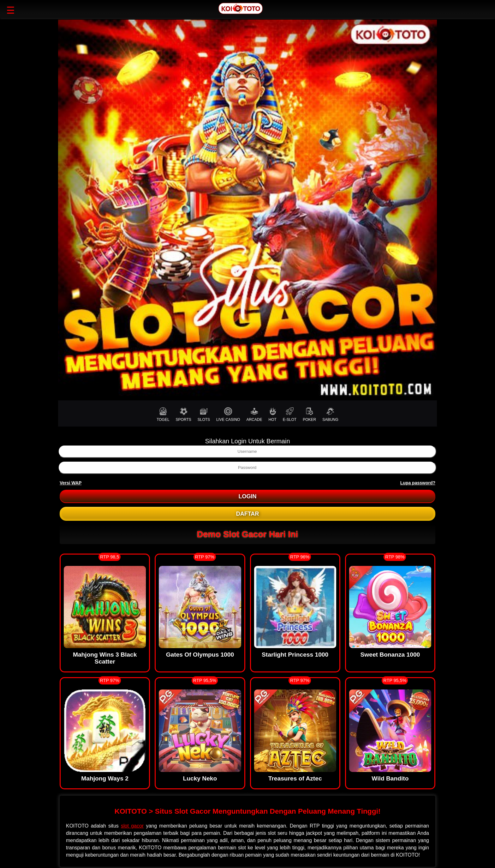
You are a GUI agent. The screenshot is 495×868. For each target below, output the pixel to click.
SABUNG (330, 415)
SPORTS (184, 415)
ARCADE (254, 415)
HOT (272, 415)
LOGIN (248, 496)
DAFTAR (248, 514)
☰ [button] (11, 10)
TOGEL (163, 415)
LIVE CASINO (228, 415)
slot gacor (132, 826)
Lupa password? (418, 483)
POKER (309, 415)
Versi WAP (71, 483)
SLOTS (204, 415)
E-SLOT (290, 415)
